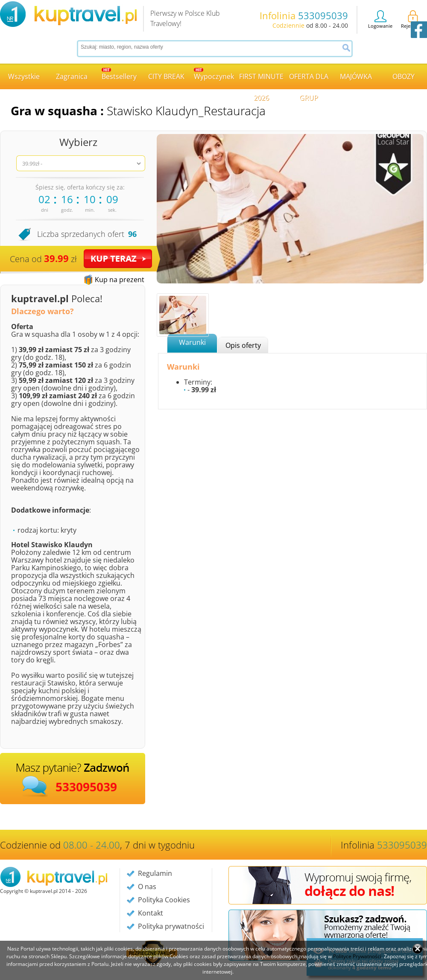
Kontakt (151, 913)
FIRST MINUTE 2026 (261, 80)
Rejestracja (413, 20)
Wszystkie (24, 76)
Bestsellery (119, 74)
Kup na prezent (120, 280)
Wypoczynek (214, 74)
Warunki (192, 342)
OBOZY (404, 76)
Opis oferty (243, 345)
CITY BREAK (166, 76)
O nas (147, 887)
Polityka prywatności (171, 926)
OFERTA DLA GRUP (309, 80)
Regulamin (155, 873)
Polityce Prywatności (357, 956)
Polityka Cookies (164, 900)
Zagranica (72, 76)
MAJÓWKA (356, 76)
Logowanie (380, 20)
